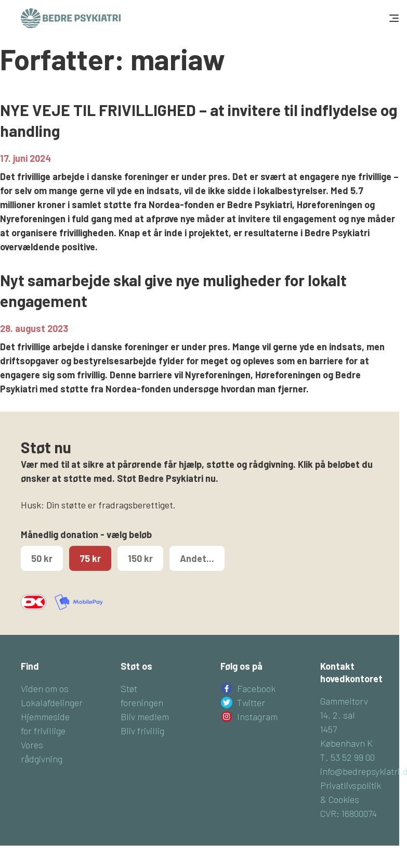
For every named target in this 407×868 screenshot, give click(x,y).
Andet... (197, 558)
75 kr (90, 558)
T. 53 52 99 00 (347, 757)
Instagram (257, 717)
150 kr (140, 558)
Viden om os (45, 688)
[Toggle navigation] (393, 18)
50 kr (42, 558)
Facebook (256, 688)
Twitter (251, 703)
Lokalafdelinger (52, 703)
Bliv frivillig (142, 731)
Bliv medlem (145, 717)
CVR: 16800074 (349, 813)
